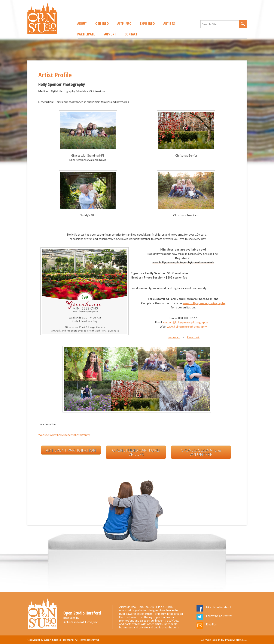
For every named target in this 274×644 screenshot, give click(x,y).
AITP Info (124, 23)
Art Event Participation (71, 450)
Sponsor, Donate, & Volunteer (201, 452)
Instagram (174, 337)
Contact (131, 34)
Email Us (211, 624)
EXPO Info (147, 23)
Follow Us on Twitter (219, 616)
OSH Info (102, 23)
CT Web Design (211, 640)
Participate (86, 34)
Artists (169, 23)
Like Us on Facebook (219, 607)
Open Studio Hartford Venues (136, 452)
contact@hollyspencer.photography (185, 322)
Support (110, 34)
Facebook (193, 337)
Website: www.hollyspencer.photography (64, 435)
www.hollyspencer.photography (204, 303)
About (82, 23)
